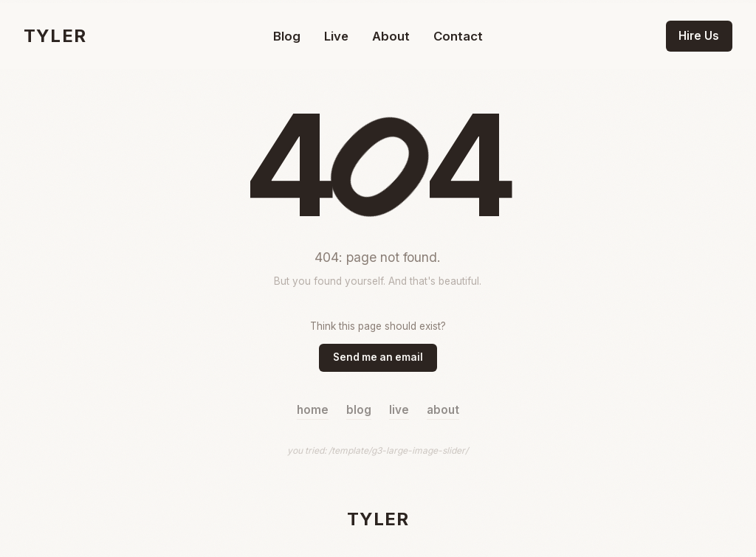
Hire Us (699, 36)
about (443, 410)
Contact (458, 36)
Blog (287, 36)
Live (336, 36)
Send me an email (378, 357)
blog (359, 410)
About (391, 36)
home (313, 410)
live (399, 410)
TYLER (55, 36)
